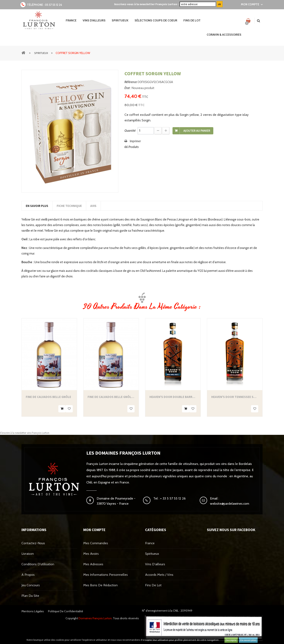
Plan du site (30, 596)
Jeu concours (31, 585)
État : (128, 88)
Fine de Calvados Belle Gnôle (48, 397)
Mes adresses (93, 564)
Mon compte (94, 530)
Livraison (28, 554)
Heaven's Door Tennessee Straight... (235, 397)
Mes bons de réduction (100, 585)
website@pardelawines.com (230, 504)
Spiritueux (152, 554)
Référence (131, 82)
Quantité (130, 131)
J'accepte (231, 640)
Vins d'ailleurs (155, 564)
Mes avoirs (91, 554)
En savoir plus (248, 640)
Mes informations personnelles (106, 575)
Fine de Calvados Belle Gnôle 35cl (111, 397)
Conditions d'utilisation (38, 564)
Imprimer (135, 141)
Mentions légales (33, 611)
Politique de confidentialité (66, 611)
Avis (93, 206)
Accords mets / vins (159, 575)
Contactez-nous (33, 543)
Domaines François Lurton (95, 618)
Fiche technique (69, 206)
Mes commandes (96, 543)
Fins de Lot (153, 585)
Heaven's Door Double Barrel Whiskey (173, 397)
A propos (28, 575)
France (150, 543)
